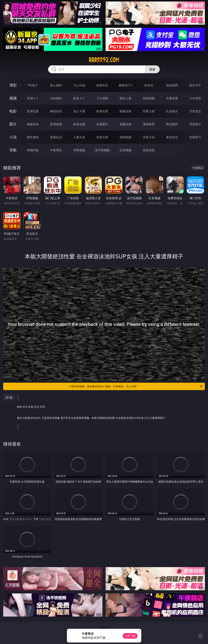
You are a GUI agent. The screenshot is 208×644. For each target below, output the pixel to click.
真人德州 (56, 85)
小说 (13, 137)
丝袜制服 (149, 98)
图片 (13, 124)
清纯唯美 (149, 124)
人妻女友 (79, 137)
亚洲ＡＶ (33, 98)
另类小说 (149, 137)
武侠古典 (102, 137)
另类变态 (195, 111)
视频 (13, 98)
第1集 (9, 397)
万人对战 (79, 85)
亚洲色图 (56, 124)
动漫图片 (102, 124)
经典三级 (149, 111)
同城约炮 (33, 150)
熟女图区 (172, 124)
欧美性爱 (102, 111)
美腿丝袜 (125, 124)
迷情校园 (125, 137)
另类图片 (195, 124)
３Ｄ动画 (102, 98)
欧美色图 (79, 124)
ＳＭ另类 (195, 98)
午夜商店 (56, 150)
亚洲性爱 (33, 111)
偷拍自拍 (56, 111)
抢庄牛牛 (195, 85)
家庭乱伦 (56, 137)
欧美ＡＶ (79, 98)
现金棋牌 (172, 85)
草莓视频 (79, 150)
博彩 (13, 85)
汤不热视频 (102, 150)
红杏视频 (125, 150)
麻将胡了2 (126, 85)
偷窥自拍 (33, 124)
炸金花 (149, 85)
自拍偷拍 (56, 98)
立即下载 (130, 636)
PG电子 (33, 85)
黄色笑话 (172, 137)
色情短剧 (149, 150)
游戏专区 (102, 85)
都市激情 (33, 137)
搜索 (152, 69)
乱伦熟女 (172, 111)
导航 (13, 150)
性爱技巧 (195, 137)
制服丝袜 (125, 111)
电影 (13, 111)
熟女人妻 (125, 98)
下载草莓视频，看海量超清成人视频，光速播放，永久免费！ (136, 386)
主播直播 (172, 98)
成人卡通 (79, 111)
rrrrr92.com (104, 60)
